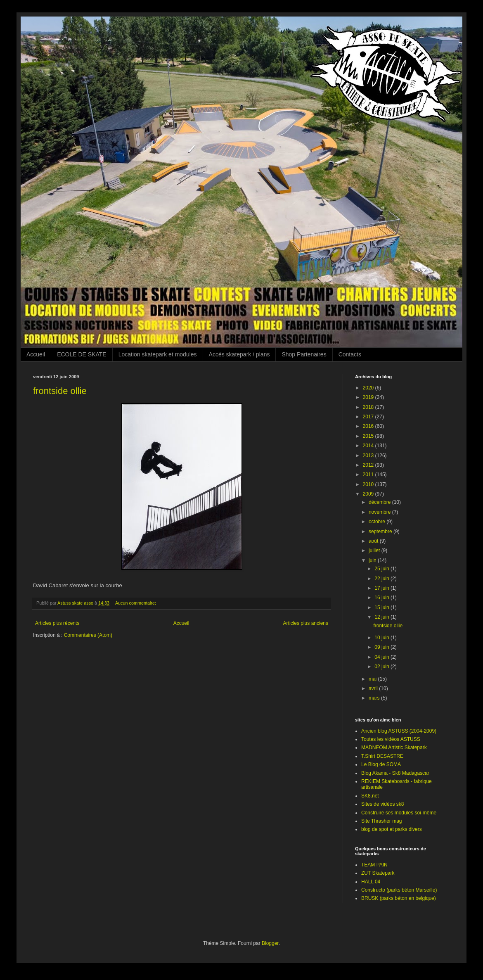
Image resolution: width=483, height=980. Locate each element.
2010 (369, 484)
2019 (369, 397)
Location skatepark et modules (158, 354)
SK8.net (370, 796)
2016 (369, 426)
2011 (369, 475)
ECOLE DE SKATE (82, 354)
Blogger (270, 943)
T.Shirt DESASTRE (382, 756)
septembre (381, 532)
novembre (380, 512)
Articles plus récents (57, 623)
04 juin (382, 657)
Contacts (350, 354)
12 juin (382, 617)
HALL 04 (371, 882)
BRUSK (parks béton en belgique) (399, 898)
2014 (369, 446)
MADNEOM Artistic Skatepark (394, 747)
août (374, 541)
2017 (369, 417)
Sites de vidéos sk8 (382, 804)
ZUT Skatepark (378, 873)
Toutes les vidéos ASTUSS (391, 739)
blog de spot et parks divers (392, 829)
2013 (369, 456)
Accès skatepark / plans (239, 354)
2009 (369, 494)
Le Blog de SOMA (381, 764)
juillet (375, 551)
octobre (378, 522)
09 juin (382, 647)
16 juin (382, 598)
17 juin (382, 588)
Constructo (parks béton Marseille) (399, 890)
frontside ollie (60, 391)
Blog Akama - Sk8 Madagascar (395, 773)
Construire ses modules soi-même (399, 813)
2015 (369, 436)
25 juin (382, 569)
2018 (369, 407)
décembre (380, 502)
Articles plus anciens (306, 623)
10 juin (382, 638)
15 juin (382, 607)
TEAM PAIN (374, 865)
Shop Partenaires (304, 354)
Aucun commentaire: (136, 603)
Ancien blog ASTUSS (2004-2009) (399, 731)
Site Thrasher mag (382, 821)
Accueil (36, 354)
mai (373, 679)
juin (373, 560)
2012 (369, 465)
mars (375, 698)
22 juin (382, 579)
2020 (369, 388)
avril (374, 688)
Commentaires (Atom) (88, 635)
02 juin (382, 667)
